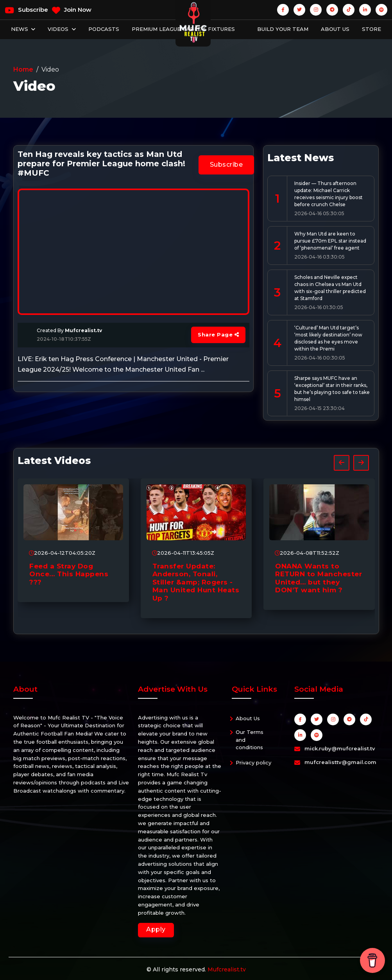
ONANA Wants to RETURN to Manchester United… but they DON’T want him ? (319, 578)
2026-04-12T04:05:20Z (62, 553)
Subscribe (26, 10)
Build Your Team (283, 29)
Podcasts (104, 29)
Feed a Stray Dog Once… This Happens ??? (69, 574)
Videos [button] (59, 29)
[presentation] (342, 463)
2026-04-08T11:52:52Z (307, 553)
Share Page (218, 334)
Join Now (72, 10)
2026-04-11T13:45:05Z (183, 553)
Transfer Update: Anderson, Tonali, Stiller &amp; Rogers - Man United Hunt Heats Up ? (196, 582)
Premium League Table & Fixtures (183, 29)
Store (371, 29)
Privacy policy (253, 762)
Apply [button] (156, 929)
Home (23, 69)
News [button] (20, 29)
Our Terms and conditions (250, 740)
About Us (335, 29)
